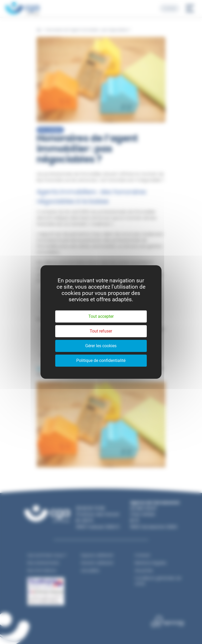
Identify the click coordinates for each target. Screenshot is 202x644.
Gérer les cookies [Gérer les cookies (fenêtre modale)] (101, 346)
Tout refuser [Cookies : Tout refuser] (101, 331)
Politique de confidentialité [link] (101, 360)
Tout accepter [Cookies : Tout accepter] (101, 316)
